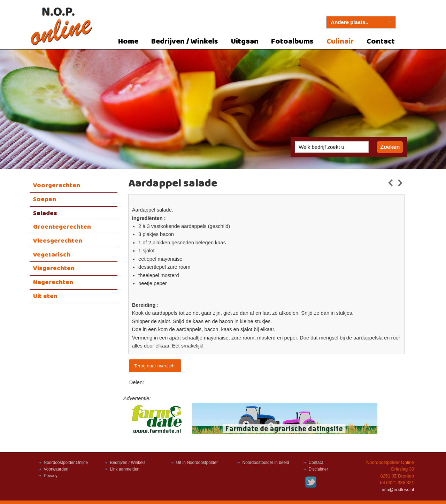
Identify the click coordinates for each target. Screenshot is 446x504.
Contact (381, 42)
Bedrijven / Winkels (185, 42)
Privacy (51, 476)
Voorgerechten (57, 185)
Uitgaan (245, 42)
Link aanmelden (125, 469)
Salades (45, 213)
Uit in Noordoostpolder (197, 463)
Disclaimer (318, 469)
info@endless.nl (398, 490)
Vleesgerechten (58, 241)
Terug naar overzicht (155, 366)
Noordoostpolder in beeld (266, 463)
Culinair (340, 42)
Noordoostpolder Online (66, 463)
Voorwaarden (56, 469)
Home (128, 42)
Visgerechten (54, 268)
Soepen (45, 199)
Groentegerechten (62, 227)
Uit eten (45, 296)
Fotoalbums (292, 42)
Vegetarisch (52, 255)
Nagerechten (53, 282)
